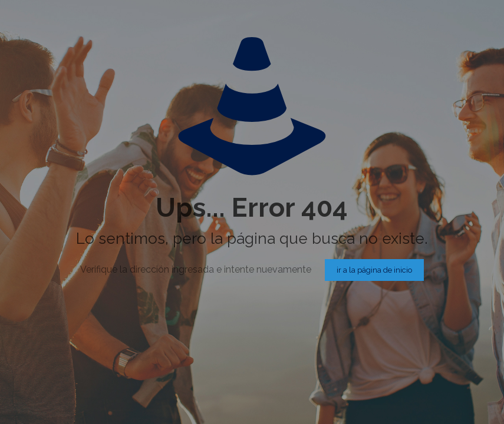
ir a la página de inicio (374, 270)
